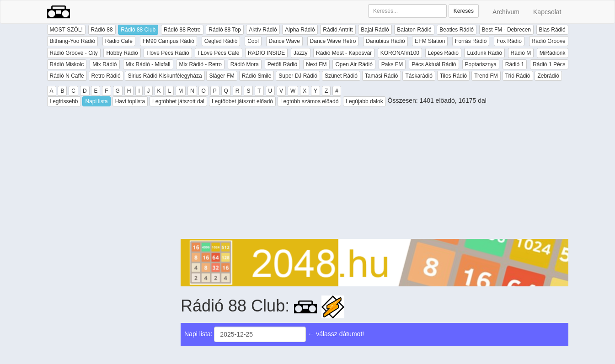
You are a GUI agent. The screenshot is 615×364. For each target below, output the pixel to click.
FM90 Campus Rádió (168, 41)
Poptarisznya (481, 64)
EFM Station (430, 41)
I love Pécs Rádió (168, 53)
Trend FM (486, 76)
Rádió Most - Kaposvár (344, 53)
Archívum (506, 12)
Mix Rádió (104, 64)
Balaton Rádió (414, 30)
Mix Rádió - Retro (200, 64)
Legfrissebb (64, 101)
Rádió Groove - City (74, 53)
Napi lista (96, 101)
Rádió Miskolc (67, 64)
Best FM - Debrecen (506, 30)
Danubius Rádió (385, 41)
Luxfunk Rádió (484, 53)
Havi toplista (130, 101)
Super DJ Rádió (298, 76)
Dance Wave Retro (333, 41)
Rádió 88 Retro (182, 30)
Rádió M (521, 53)
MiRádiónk (553, 53)
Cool (253, 41)
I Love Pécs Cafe (218, 53)
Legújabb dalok (364, 101)
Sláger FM (222, 76)
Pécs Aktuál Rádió (434, 64)
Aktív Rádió (263, 30)
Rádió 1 (515, 64)
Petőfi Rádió (282, 64)
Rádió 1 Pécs (549, 64)
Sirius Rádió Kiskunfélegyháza (165, 76)
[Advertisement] (374, 175)
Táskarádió (419, 76)
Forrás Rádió (471, 41)
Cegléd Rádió (221, 41)
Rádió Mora (245, 64)
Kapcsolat (547, 12)
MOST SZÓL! (66, 30)
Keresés (464, 11)
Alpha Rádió (300, 30)
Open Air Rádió (354, 64)
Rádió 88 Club (138, 30)
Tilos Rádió (454, 76)
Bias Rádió (552, 30)
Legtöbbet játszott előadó (242, 101)
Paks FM (392, 64)
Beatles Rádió (457, 30)
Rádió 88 (102, 30)
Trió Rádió (518, 76)
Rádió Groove (549, 41)
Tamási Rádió (382, 76)
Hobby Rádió (122, 53)
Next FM (316, 64)
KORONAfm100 (400, 53)
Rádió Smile (257, 76)
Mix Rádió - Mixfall (148, 64)
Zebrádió (548, 76)
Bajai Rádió (375, 30)
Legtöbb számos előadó (309, 101)
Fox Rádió (509, 41)
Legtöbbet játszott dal (178, 101)
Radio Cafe (119, 41)
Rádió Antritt (338, 30)
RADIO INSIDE (266, 53)
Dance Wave (284, 41)
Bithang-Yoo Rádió (73, 41)
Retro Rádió (106, 76)
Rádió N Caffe (67, 76)
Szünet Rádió (341, 76)
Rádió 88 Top (225, 30)
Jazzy (301, 53)
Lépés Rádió (443, 53)
